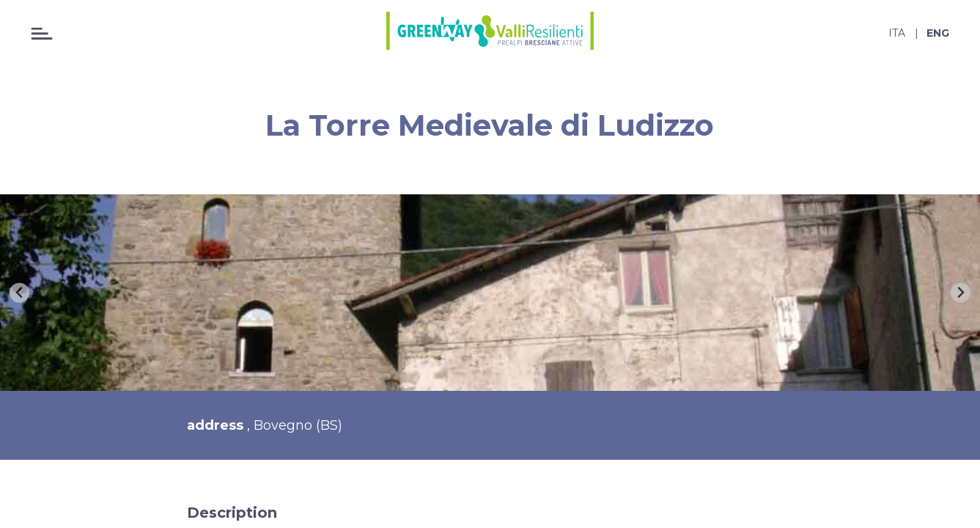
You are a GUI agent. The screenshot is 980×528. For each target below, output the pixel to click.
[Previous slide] (19, 293)
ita (897, 33)
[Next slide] (961, 293)
